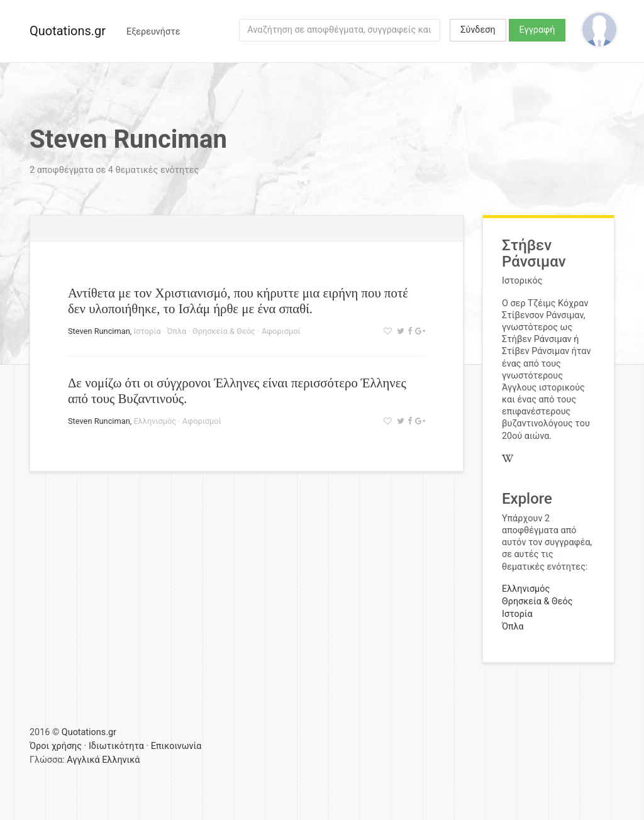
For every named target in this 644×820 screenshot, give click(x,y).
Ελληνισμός (155, 421)
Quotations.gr (68, 31)
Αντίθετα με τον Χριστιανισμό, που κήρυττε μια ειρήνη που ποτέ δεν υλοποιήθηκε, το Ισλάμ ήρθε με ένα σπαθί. (238, 301)
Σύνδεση (478, 30)
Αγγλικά (83, 760)
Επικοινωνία (176, 746)
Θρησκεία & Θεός (224, 331)
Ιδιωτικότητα (116, 746)
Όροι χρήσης (56, 746)
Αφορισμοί (281, 331)
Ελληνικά (121, 760)
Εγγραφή (537, 30)
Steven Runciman (99, 331)
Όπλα (176, 331)
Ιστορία (147, 331)
